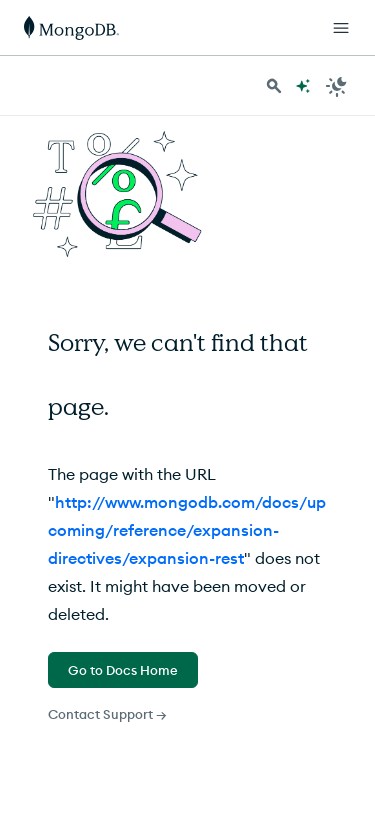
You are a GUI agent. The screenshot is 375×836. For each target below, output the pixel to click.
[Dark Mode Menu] (337, 86)
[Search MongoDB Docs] (274, 86)
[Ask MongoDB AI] (303, 86)
